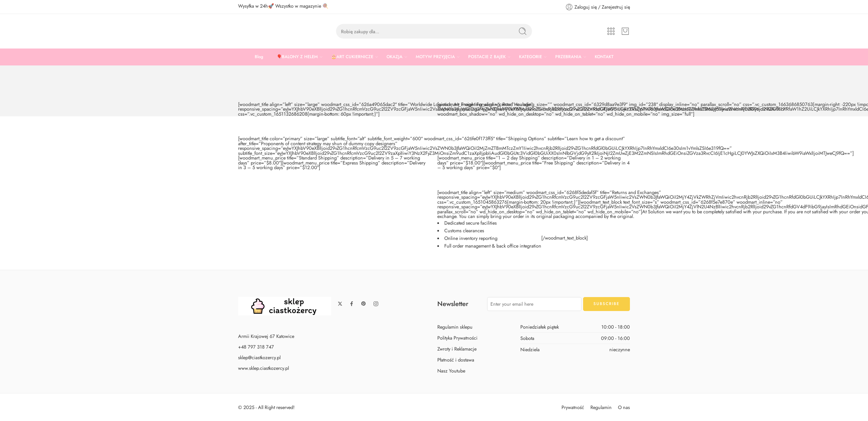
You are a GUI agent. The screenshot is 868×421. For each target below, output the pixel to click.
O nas (624, 407)
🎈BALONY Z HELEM (297, 57)
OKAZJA (394, 57)
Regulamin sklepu (455, 327)
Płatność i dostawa (456, 360)
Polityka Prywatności (457, 338)
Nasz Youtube (451, 371)
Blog (259, 57)
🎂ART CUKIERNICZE (352, 57)
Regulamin (601, 407)
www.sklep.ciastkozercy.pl (263, 368)
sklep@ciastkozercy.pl (259, 357)
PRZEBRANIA (568, 57)
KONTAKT (604, 57)
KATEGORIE (530, 57)
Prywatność (573, 407)
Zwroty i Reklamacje (457, 349)
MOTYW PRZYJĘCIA (435, 57)
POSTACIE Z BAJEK (487, 57)
